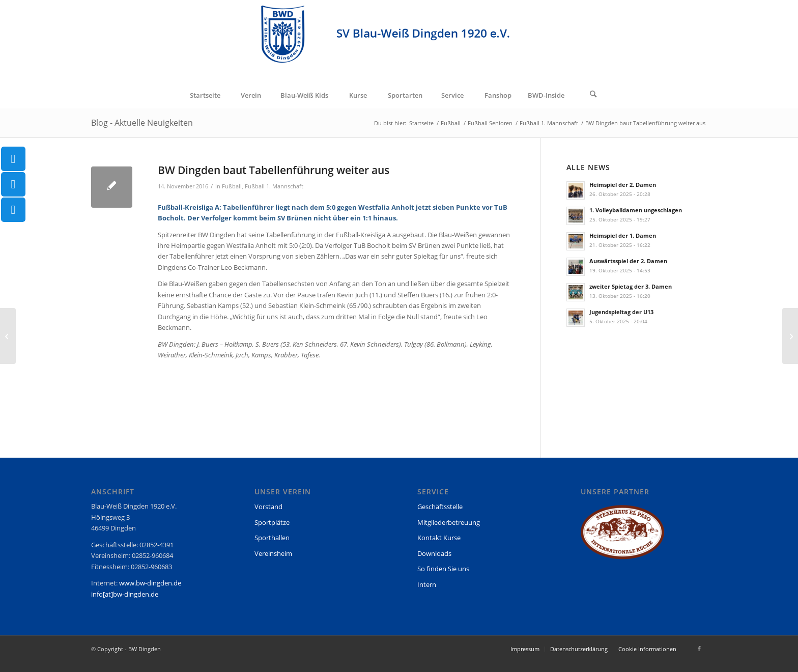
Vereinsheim (273, 553)
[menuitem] (205, 95)
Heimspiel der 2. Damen (623, 185)
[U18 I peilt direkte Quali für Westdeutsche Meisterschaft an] (790, 336)
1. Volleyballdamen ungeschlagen (636, 210)
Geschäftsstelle (440, 507)
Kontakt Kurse (439, 538)
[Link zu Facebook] (699, 649)
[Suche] (593, 95)
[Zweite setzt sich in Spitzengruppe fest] (8, 336)
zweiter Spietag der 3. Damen (631, 286)
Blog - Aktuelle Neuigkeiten (142, 123)
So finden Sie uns (443, 569)
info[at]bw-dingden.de (125, 594)
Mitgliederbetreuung (449, 522)
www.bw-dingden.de (150, 583)
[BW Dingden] (399, 41)
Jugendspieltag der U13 (621, 312)
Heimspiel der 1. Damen (623, 235)
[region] (622, 537)
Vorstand (268, 507)
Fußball (232, 186)
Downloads (434, 553)
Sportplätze (272, 522)
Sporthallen (272, 538)
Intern (427, 584)
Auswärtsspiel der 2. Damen (628, 261)
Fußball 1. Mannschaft (274, 186)
